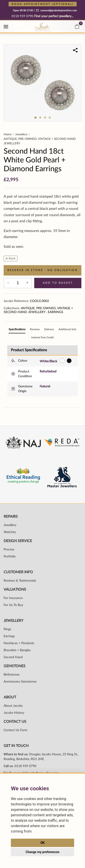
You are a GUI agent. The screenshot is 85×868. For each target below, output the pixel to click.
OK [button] (42, 843)
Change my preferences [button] (42, 852)
